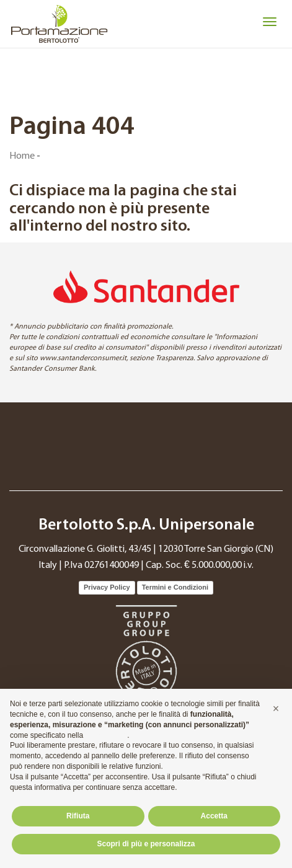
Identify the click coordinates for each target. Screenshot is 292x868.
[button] (276, 709)
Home (22, 156)
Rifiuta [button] (78, 816)
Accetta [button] (214, 816)
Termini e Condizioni (175, 587)
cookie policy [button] (106, 735)
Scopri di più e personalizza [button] (146, 844)
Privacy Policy (107, 587)
